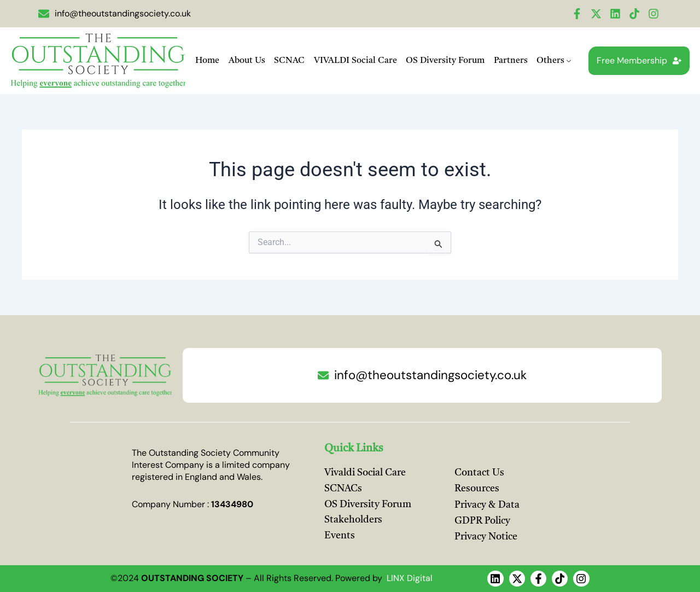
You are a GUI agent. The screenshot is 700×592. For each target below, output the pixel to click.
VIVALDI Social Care (355, 61)
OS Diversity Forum (444, 61)
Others (551, 62)
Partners (509, 61)
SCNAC (290, 61)
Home (209, 61)
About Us (248, 61)
